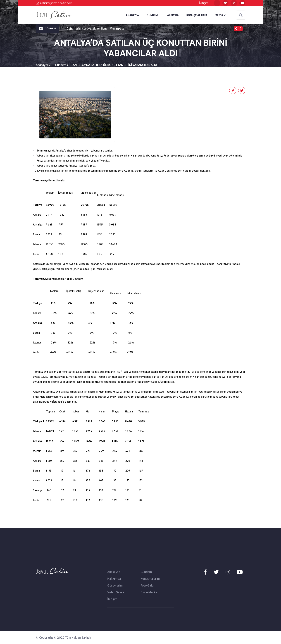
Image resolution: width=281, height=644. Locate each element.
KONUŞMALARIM (197, 15)
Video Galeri (116, 592)
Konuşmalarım (150, 579)
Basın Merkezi (150, 592)
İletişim (204, 3)
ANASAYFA (132, 15)
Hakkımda (114, 579)
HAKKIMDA (172, 15)
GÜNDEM (152, 15)
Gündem (61, 65)
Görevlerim (115, 586)
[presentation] (236, 28)
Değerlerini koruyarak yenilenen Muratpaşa (96, 28)
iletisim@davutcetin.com (56, 3)
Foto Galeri (148, 586)
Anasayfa (42, 65)
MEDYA (220, 15)
